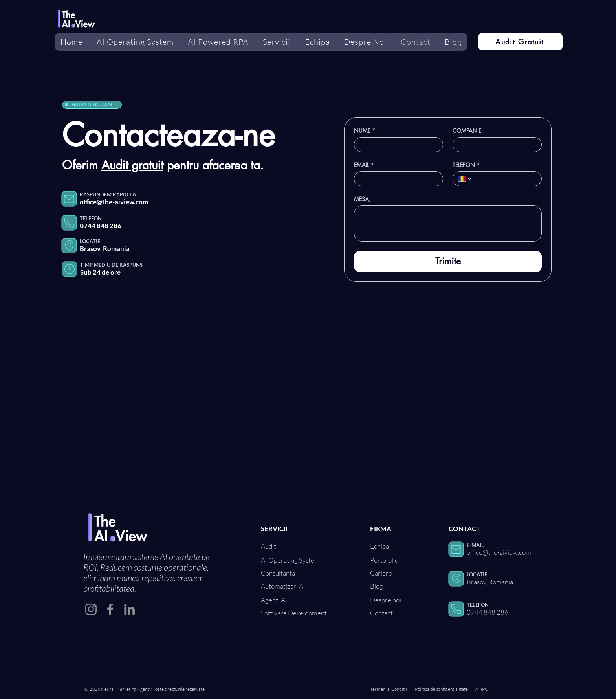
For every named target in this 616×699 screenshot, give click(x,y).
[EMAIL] (396, 179)
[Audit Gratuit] (520, 42)
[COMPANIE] (495, 145)
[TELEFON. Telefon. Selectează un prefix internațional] (465, 179)
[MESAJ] (448, 224)
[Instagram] (91, 609)
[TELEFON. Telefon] (505, 179)
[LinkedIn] (129, 609)
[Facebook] (110, 609)
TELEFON (466, 165)
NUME (365, 131)
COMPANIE (467, 131)
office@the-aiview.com (114, 202)
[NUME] (396, 145)
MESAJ (362, 199)
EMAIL (364, 165)
